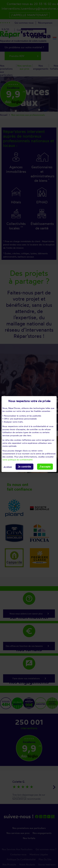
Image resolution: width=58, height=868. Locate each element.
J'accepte (45, 466)
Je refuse (8, 467)
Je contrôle (24, 466)
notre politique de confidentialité (17, 460)
